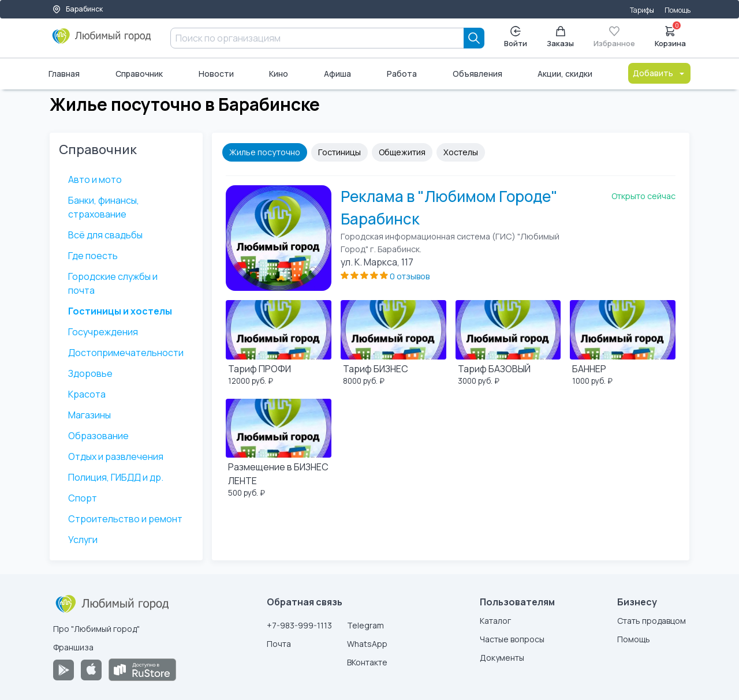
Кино (279, 74)
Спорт (83, 498)
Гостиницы (339, 152)
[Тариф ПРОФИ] (279, 345)
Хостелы (461, 152)
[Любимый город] (102, 40)
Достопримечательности (126, 353)
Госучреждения (103, 332)
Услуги (83, 540)
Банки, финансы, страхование (104, 207)
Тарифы (642, 10)
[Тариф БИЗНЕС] (393, 345)
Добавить (659, 73)
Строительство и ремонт (125, 519)
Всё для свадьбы (105, 235)
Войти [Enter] (516, 37)
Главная (64, 74)
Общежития (402, 152)
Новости (216, 74)
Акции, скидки (565, 74)
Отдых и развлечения (116, 456)
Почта (279, 644)
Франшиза (73, 647)
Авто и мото (95, 179)
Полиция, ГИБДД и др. (116, 477)
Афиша (337, 74)
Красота (87, 394)
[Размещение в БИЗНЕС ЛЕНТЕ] (279, 450)
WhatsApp (367, 644)
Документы (502, 658)
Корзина (670, 36)
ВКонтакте (367, 662)
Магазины (89, 415)
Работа (402, 74)
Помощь (678, 10)
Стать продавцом (652, 621)
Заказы (560, 37)
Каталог (495, 621)
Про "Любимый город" (96, 629)
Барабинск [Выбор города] (77, 9)
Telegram (365, 625)
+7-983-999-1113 (299, 625)
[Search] (474, 38)
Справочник (139, 74)
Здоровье (90, 373)
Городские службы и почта (113, 283)
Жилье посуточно (265, 152)
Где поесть (93, 256)
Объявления (477, 74)
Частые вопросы (512, 639)
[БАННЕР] (623, 345)
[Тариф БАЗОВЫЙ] (508, 345)
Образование (98, 436)
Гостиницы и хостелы (120, 311)
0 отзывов (410, 276)
